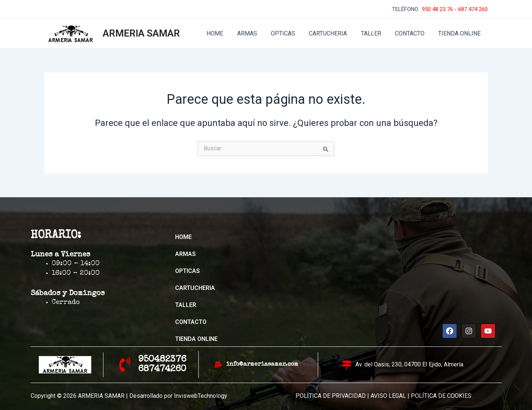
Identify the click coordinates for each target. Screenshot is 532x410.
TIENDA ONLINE (461, 33)
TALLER (376, 33)
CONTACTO (413, 33)
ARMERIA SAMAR (141, 33)
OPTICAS (292, 33)
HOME (228, 33)
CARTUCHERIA (335, 33)
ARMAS (258, 33)
